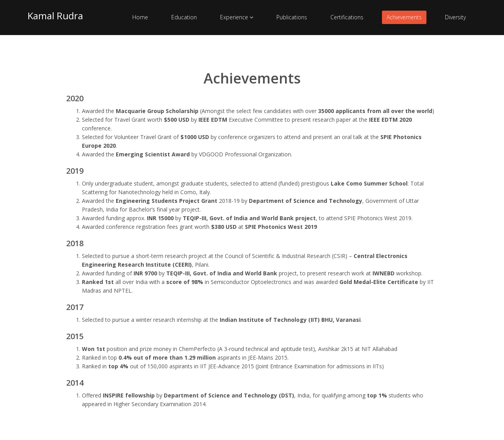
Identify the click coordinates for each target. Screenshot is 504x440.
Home (140, 17)
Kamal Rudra (55, 16)
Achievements (404, 17)
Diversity (455, 17)
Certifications (347, 17)
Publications (292, 17)
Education (184, 17)
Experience (237, 17)
